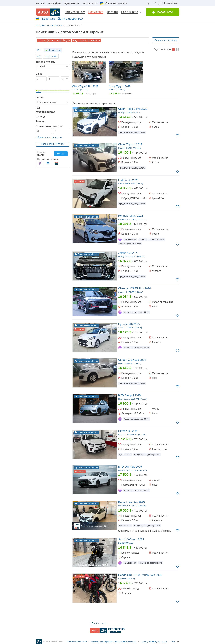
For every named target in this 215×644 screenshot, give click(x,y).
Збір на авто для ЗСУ (113, 3)
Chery (64, 40)
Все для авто (130, 12)
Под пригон (51, 56)
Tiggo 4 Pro (79, 40)
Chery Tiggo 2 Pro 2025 (85, 86)
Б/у (39, 56)
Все (39, 50)
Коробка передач (46, 112)
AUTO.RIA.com (43, 26)
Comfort (94, 40)
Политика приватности (76, 642)
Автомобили (54, 3)
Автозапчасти (90, 3)
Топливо (41, 121)
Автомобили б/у (75, 12)
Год (38, 108)
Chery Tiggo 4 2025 (120, 86)
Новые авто (96, 12)
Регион (40, 97)
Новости (112, 12)
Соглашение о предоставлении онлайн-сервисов (114, 642)
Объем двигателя (50, 126)
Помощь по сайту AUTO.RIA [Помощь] (154, 642)
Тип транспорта (45, 62)
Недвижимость (71, 3)
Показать (61, 154)
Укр (173, 642)
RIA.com (40, 3)
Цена (39, 74)
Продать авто (163, 12)
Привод (40, 117)
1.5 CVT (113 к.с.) (47, 40)
